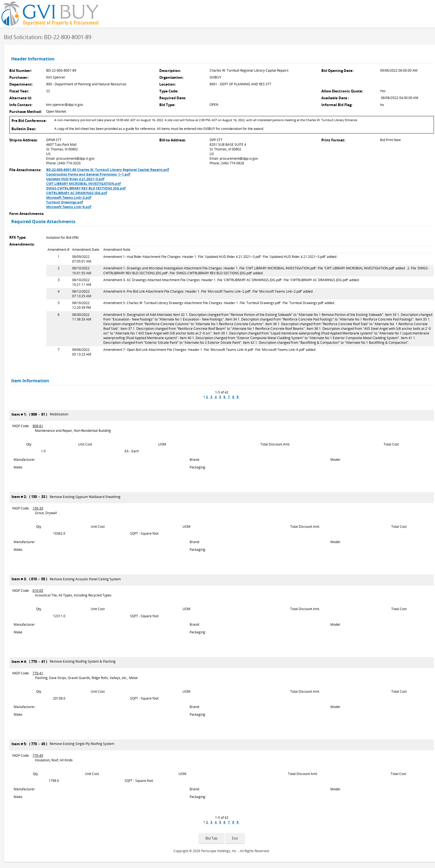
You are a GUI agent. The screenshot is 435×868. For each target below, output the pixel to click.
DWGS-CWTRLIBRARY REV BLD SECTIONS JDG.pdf (86, 188)
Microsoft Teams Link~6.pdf (69, 207)
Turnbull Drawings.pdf (65, 202)
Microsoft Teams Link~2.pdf (69, 198)
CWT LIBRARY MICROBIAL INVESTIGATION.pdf (83, 184)
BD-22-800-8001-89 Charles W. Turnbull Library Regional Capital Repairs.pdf (108, 170)
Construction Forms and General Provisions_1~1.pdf (88, 174)
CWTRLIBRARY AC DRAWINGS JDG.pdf (77, 193)
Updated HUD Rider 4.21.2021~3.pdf (75, 179)
